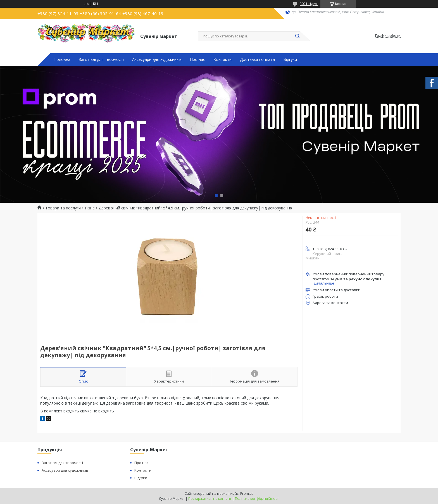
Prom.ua (247, 494)
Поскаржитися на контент (210, 499)
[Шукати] (297, 36)
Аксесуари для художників (157, 59)
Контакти (222, 59)
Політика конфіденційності (257, 499)
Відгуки (290, 59)
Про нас (197, 59)
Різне (90, 208)
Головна (62, 59)
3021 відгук (309, 4)
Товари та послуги (63, 208)
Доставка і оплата (257, 59)
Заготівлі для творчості (101, 59)
